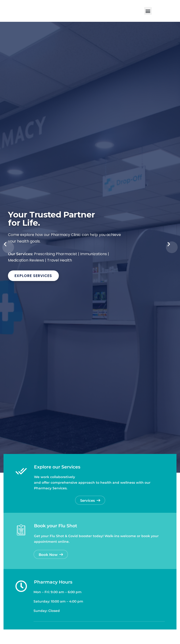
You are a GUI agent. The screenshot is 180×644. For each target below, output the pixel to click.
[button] (148, 11)
